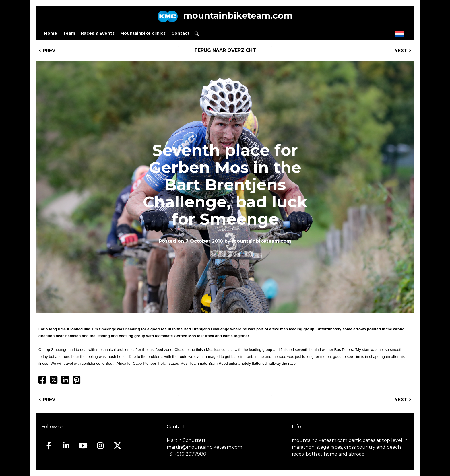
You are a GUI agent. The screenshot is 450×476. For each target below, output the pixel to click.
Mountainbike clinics (143, 33)
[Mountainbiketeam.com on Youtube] (83, 446)
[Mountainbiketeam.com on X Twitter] (118, 446)
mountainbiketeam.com (238, 16)
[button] (197, 34)
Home (51, 33)
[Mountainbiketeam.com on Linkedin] (66, 446)
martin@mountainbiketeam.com (204, 447)
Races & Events (98, 33)
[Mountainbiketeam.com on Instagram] (100, 446)
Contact (180, 33)
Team (69, 33)
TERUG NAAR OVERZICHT (225, 50)
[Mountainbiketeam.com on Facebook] (49, 446)
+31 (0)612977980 (187, 454)
